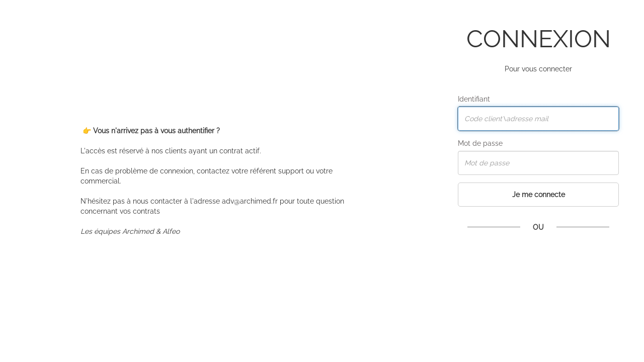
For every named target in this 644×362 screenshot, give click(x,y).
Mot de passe (480, 143)
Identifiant (474, 99)
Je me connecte (539, 195)
